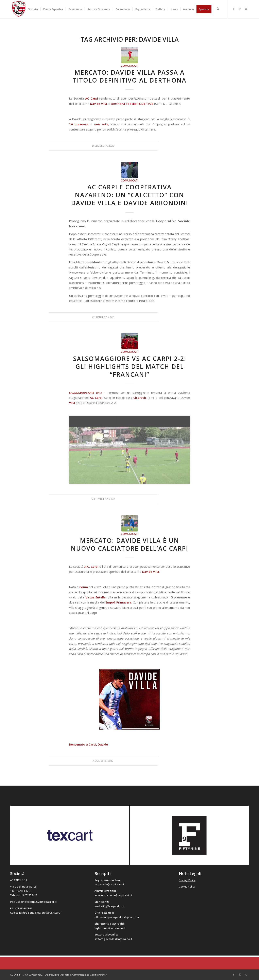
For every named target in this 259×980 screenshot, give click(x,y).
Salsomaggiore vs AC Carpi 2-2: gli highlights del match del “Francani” (130, 366)
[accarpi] (19, 9)
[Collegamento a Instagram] (240, 9)
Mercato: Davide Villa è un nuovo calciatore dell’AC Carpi (129, 544)
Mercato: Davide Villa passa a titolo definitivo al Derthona (130, 76)
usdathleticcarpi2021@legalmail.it (36, 902)
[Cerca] (218, 9)
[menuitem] (33, 9)
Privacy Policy (187, 880)
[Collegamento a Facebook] (234, 9)
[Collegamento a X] (246, 9)
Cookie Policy (187, 887)
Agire (56, 975)
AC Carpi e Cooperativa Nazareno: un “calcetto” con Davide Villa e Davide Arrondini (130, 195)
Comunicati (130, 66)
